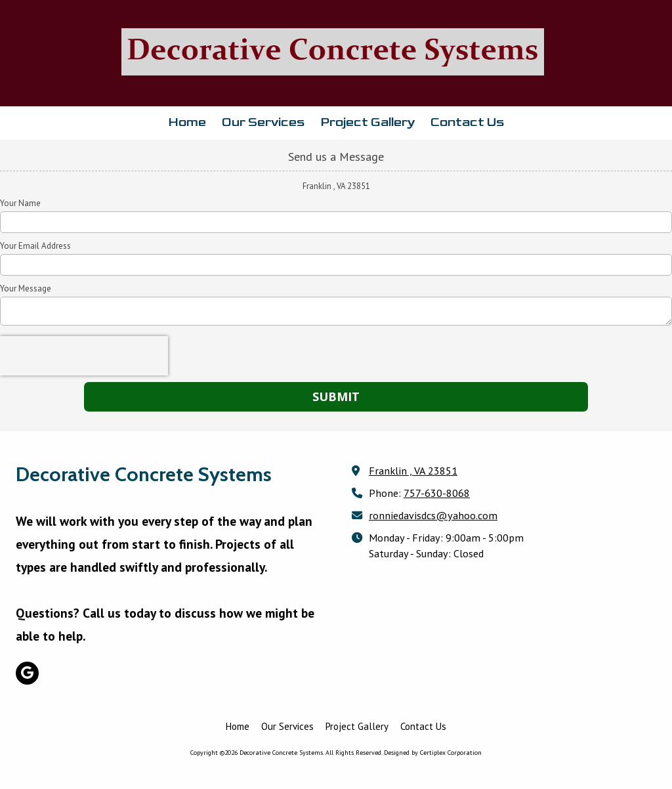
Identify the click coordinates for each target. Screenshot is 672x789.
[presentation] (84, 356)
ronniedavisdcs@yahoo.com (433, 515)
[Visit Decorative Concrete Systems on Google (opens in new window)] (27, 673)
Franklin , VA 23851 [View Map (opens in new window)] (413, 470)
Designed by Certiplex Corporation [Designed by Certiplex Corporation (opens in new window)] (433, 753)
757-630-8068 (437, 493)
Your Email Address (35, 246)
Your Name (20, 203)
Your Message (26, 289)
